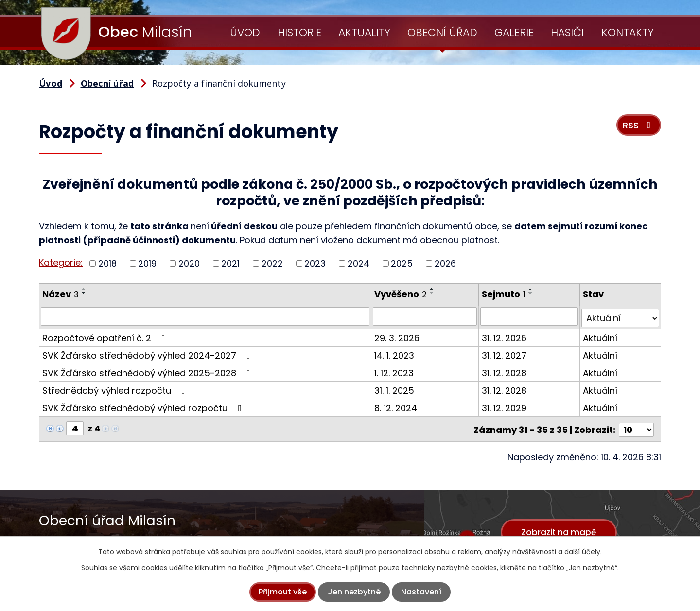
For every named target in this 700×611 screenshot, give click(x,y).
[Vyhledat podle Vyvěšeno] (425, 317)
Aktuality (364, 32)
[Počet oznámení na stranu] (636, 427)
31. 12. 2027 (505, 354)
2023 (315, 263)
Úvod (245, 32)
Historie (299, 32)
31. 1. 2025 (395, 389)
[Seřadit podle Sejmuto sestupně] (531, 293)
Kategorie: (61, 262)
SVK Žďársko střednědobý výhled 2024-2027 (148, 354)
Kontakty (628, 32)
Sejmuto (504, 294)
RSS (638, 127)
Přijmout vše (283, 592)
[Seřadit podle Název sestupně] (84, 293)
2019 (147, 263)
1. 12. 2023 (394, 371)
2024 (359, 263)
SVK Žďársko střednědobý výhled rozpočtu (144, 406)
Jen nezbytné (354, 592)
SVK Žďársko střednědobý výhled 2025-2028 (148, 371)
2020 (189, 263)
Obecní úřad (442, 32)
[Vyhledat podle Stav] (621, 317)
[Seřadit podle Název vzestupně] (84, 289)
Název (61, 294)
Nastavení (421, 592)
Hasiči (567, 32)
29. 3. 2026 (397, 336)
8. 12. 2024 (396, 406)
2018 (107, 263)
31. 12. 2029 (505, 406)
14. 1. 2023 (395, 354)
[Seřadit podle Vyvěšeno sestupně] (433, 293)
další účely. (583, 552)
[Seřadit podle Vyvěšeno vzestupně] (433, 289)
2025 (402, 263)
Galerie (514, 32)
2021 (230, 263)
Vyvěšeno (401, 294)
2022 (272, 263)
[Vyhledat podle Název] (205, 317)
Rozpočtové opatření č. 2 (106, 336)
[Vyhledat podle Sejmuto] (529, 317)
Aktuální (601, 336)
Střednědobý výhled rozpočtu (116, 389)
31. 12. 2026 (505, 336)
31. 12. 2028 (505, 371)
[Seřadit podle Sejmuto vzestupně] (531, 289)
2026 (445, 263)
